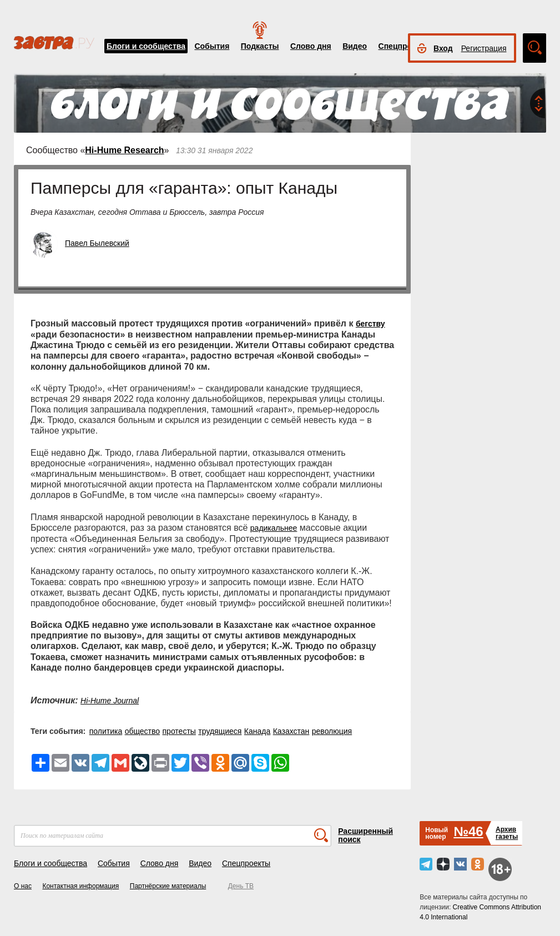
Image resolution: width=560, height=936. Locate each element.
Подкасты (260, 46)
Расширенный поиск (365, 835)
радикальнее (274, 528)
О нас (23, 886)
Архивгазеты (507, 833)
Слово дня (311, 46)
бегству (370, 324)
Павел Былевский (97, 243)
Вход (443, 48)
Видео (355, 46)
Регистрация (484, 48)
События (212, 46)
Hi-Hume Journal (110, 701)
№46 (468, 831)
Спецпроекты (405, 46)
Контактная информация (80, 886)
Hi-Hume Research (124, 150)
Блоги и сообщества (146, 46)
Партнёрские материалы (168, 886)
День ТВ (241, 886)
